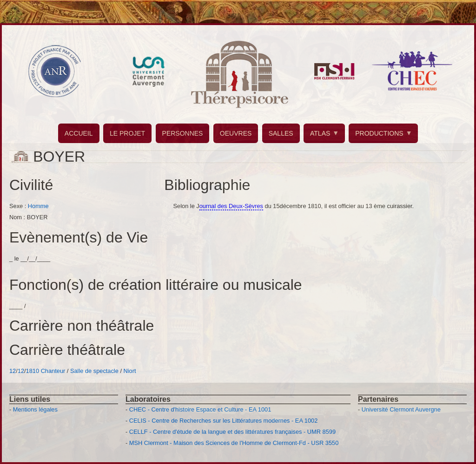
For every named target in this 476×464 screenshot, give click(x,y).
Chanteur (53, 371)
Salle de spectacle (94, 371)
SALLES (281, 133)
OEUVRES (236, 133)
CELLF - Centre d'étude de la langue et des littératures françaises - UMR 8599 (232, 432)
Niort (130, 371)
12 (13, 371)
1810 (33, 371)
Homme (38, 206)
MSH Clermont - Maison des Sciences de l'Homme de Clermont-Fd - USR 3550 (234, 443)
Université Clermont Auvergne (401, 409)
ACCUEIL (79, 133)
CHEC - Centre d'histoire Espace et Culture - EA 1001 (200, 409)
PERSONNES (183, 133)
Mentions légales (35, 409)
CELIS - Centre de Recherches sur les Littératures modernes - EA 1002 (223, 421)
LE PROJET (127, 133)
